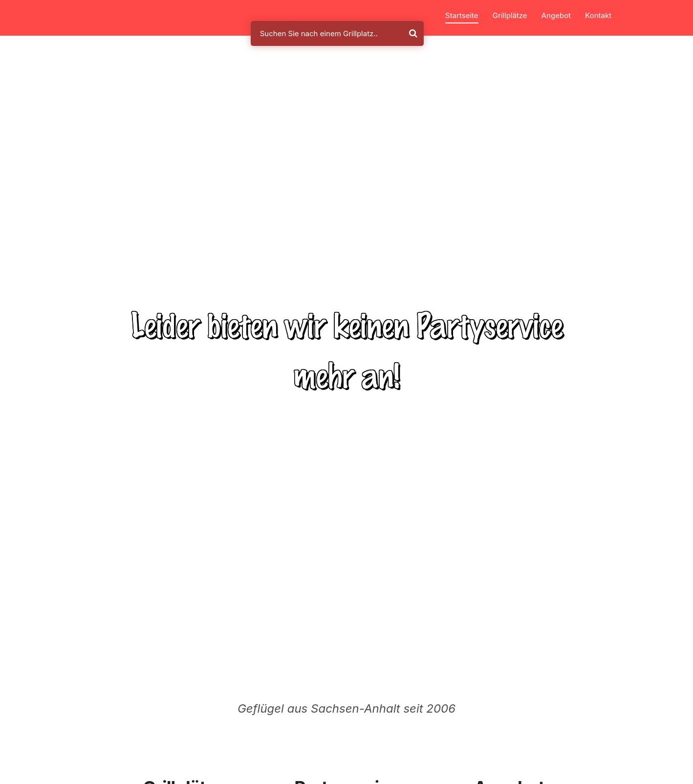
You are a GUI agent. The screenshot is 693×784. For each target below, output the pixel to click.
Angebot (556, 15)
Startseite (462, 15)
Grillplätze (510, 15)
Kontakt (598, 15)
